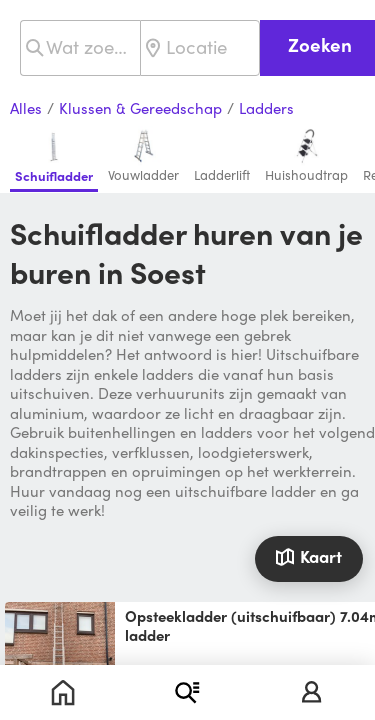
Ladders (266, 109)
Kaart (308, 556)
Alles (26, 109)
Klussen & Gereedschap (140, 109)
